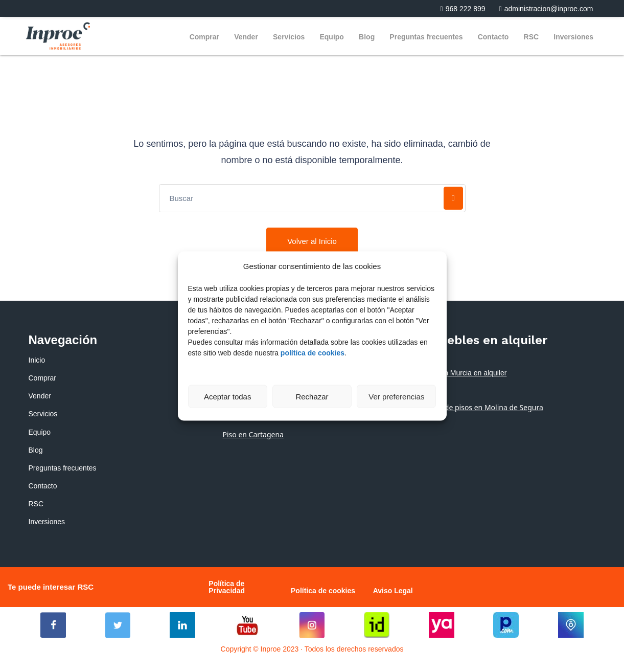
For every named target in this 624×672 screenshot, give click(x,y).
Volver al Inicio (312, 241)
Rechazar (312, 396)
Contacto (493, 37)
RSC (531, 37)
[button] (459, 9)
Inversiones (573, 37)
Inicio (37, 360)
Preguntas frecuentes (426, 37)
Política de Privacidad (227, 587)
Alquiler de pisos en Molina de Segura (480, 407)
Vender (246, 37)
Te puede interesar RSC (51, 587)
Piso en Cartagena (253, 434)
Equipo (331, 37)
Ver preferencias (396, 396)
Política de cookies (323, 591)
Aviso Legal (393, 591)
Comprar (204, 37)
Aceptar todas (228, 396)
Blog (367, 37)
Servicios (289, 37)
